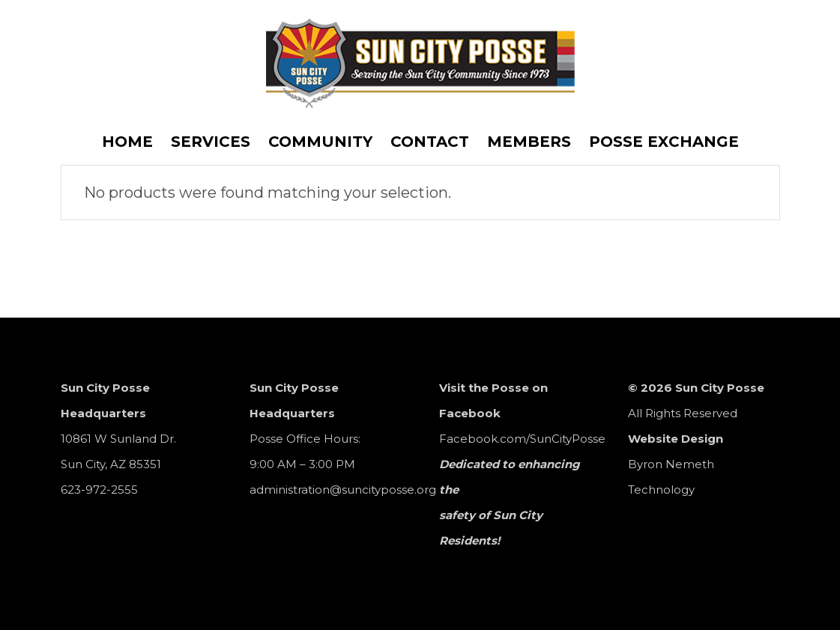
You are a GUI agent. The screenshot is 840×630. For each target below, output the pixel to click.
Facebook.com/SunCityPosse (522, 439)
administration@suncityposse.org (343, 490)
